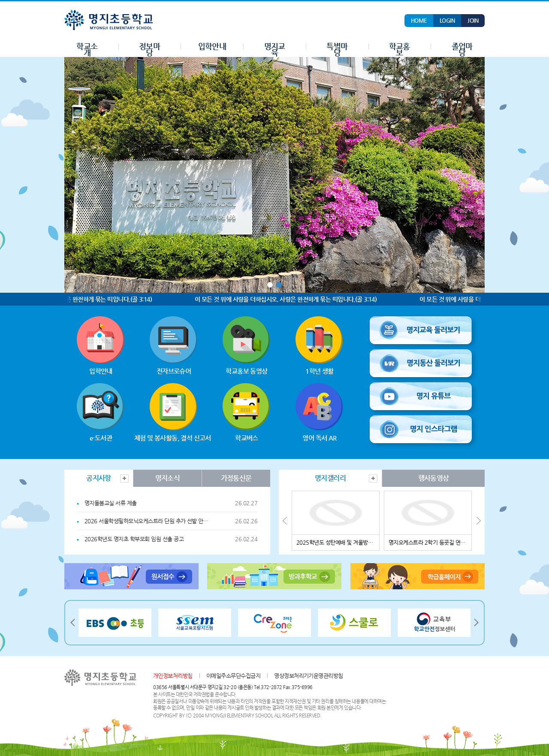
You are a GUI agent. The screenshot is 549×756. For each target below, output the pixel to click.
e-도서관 (101, 412)
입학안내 (101, 345)
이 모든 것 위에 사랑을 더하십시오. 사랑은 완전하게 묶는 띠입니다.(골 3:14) (290, 299)
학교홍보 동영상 (247, 345)
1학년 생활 (320, 345)
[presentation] (99, 478)
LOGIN (447, 20)
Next (478, 521)
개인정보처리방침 (173, 676)
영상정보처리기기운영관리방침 (309, 676)
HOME (419, 20)
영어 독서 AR (320, 412)
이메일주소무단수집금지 (233, 676)
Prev (285, 521)
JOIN (473, 20)
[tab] (99, 478)
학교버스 (247, 412)
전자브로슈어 (174, 345)
